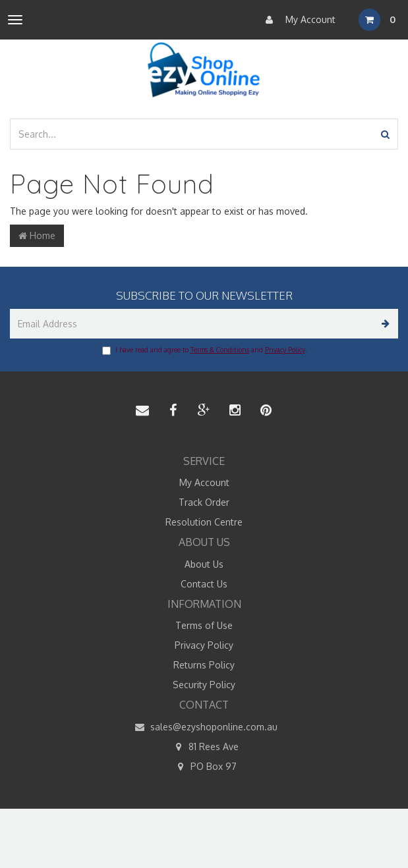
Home (37, 235)
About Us (204, 564)
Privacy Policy (285, 350)
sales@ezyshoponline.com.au (204, 727)
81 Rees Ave (204, 747)
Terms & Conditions (220, 350)
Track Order (204, 502)
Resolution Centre (204, 522)
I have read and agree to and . (204, 350)
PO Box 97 (204, 767)
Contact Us (204, 584)
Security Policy (204, 685)
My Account (297, 20)
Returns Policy (204, 665)
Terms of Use (204, 625)
